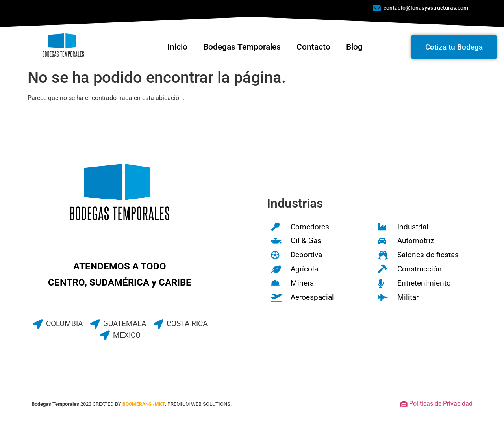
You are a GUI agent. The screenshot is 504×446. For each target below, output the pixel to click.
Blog (354, 47)
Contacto (313, 47)
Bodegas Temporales (242, 47)
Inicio (177, 47)
